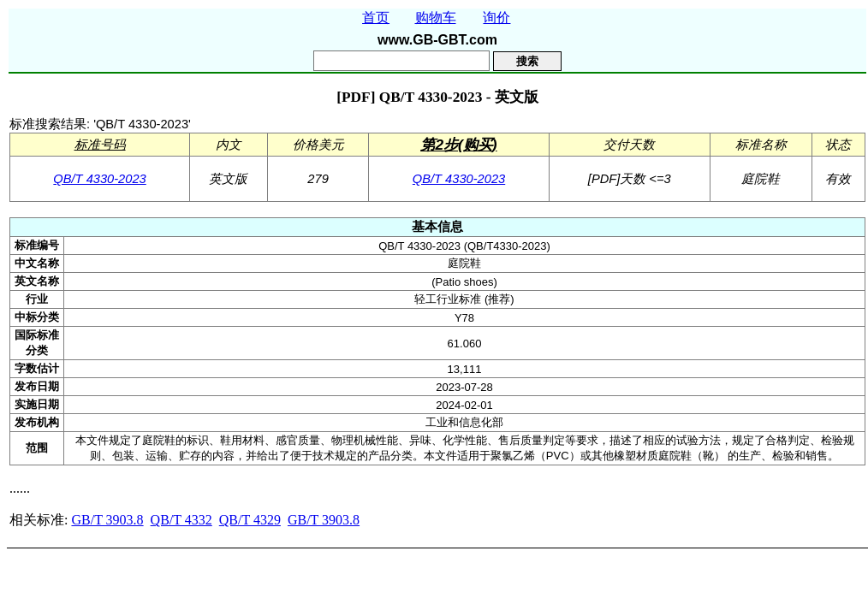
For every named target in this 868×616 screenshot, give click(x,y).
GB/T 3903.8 (107, 520)
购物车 (436, 18)
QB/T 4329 (250, 520)
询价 (496, 18)
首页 (376, 18)
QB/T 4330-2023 (99, 179)
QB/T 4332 (181, 520)
